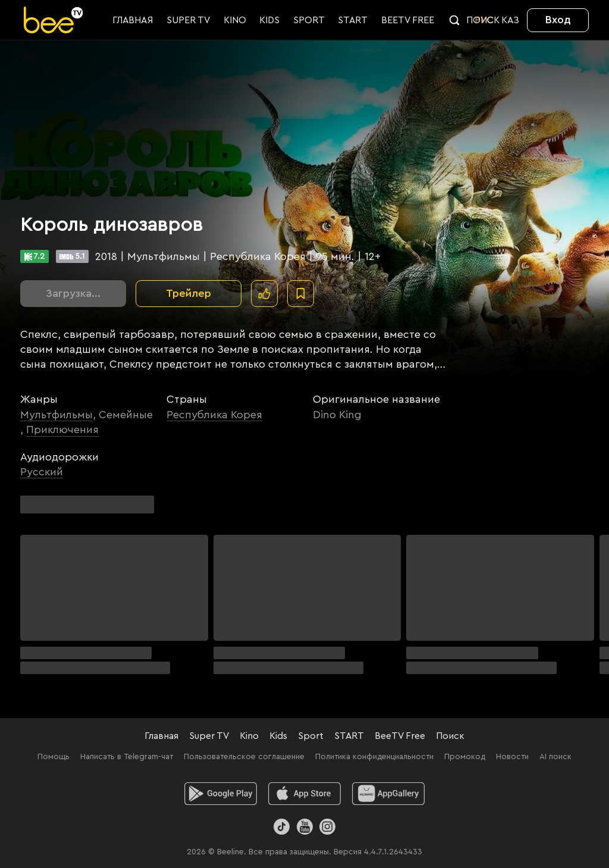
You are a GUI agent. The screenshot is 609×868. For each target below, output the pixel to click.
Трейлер (189, 293)
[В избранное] (301, 294)
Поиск (450, 736)
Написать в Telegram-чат (127, 757)
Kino (249, 736)
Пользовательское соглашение (244, 757)
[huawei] (389, 794)
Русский (42, 472)
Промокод (465, 757)
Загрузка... (73, 293)
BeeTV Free (400, 736)
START (349, 736)
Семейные (126, 415)
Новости (512, 757)
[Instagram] (327, 827)
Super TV (209, 736)
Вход (558, 20)
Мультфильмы (56, 415)
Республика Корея (214, 415)
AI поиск (555, 757)
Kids (278, 736)
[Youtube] (304, 827)
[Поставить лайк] (264, 294)
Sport (311, 736)
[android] (221, 794)
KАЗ (510, 20)
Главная (161, 736)
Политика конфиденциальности (374, 757)
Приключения (62, 430)
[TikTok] (282, 827)
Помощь (54, 757)
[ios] (305, 794)
